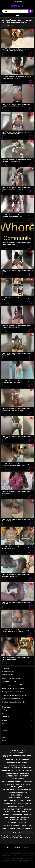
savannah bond (24, 773)
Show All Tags (17, 832)
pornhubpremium (24, 803)
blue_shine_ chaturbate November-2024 (17, 702)
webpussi (25, 763)
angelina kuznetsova (12, 812)
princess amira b (9, 828)
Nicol (17, 737)
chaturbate (24, 776)
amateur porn (25, 801)
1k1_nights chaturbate (17, 753)
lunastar (23, 750)
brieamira (7, 815)
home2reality (17, 717)
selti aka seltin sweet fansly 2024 (17, 678)
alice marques (9, 784)
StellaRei (17, 730)
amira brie (10, 760)
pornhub (23, 806)
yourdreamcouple (13, 763)
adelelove (17, 727)
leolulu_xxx (27, 768)
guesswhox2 (25, 817)
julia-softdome (13, 820)
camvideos (27, 809)
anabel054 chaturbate (24, 828)
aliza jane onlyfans (17, 779)
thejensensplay (22, 760)
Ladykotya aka (17, 710)
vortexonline (13, 750)
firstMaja (17, 720)
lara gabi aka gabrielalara (14, 798)
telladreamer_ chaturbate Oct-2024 (17, 685)
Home (9, 848)
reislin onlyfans (28, 770)
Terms (26, 848)
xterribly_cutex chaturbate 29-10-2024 (17, 688)
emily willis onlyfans (12, 817)
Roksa (17, 734)
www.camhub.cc (18, 1)
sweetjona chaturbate (17, 675)
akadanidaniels (12, 773)
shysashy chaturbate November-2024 (17, 692)
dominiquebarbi (17, 795)
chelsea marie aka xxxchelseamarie (17, 790)
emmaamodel (28, 781)
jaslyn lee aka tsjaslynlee (17, 765)
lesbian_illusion (9, 803)
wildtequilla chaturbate (12, 826)
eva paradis (27, 815)
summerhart (17, 815)
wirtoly (28, 798)
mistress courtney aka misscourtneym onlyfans (16, 756)
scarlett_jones (17, 787)
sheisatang (26, 812)
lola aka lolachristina (17, 823)
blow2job (17, 724)
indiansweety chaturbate (12, 809)
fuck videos (27, 826)
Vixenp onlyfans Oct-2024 (17, 682)
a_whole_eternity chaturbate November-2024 (17, 695)
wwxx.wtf (15, 865)
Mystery (17, 741)
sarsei (17, 713)
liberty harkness (10, 801)
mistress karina (12, 776)
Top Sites (6, 669)
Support (17, 848)
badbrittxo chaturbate (17, 671)
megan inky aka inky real (12, 781)
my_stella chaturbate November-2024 (17, 699)
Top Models (7, 707)
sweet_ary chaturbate (23, 784)
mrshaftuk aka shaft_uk (11, 770)
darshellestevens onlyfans (12, 768)
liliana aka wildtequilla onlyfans (17, 792)
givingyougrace (13, 806)
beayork (24, 820)
